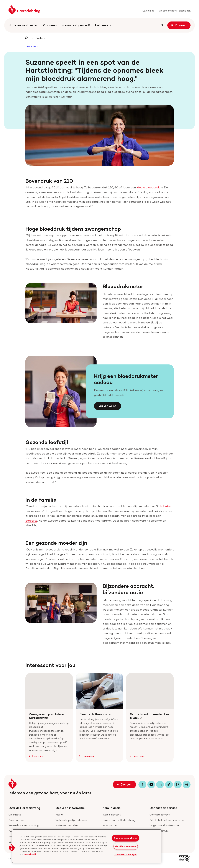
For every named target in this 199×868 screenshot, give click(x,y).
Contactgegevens (160, 815)
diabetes (165, 506)
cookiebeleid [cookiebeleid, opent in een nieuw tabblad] (30, 854)
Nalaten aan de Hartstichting (119, 820)
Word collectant (112, 815)
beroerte (31, 520)
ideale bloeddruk (148, 187)
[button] (12, 847)
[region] (87, 846)
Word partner (110, 825)
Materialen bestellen (67, 825)
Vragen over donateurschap (165, 825)
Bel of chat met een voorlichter (167, 820)
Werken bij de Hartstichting (24, 825)
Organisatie (15, 815)
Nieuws (60, 815)
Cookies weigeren (126, 846)
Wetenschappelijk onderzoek (71, 820)
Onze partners (16, 820)
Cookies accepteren (126, 838)
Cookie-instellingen (126, 854)
